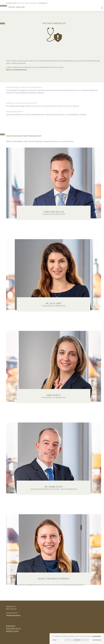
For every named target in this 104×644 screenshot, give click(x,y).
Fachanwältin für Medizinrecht (54, 306)
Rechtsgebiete (34, 3)
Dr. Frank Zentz (54, 487)
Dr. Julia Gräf (54, 303)
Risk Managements (59, 115)
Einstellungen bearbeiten (97, 640)
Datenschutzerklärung (97, 636)
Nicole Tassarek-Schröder (54, 579)
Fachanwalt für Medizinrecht (54, 214)
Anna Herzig (54, 395)
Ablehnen (55, 640)
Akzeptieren (77, 640)
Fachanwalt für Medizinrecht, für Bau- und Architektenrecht (54, 489)
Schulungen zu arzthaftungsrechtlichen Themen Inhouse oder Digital (54, 106)
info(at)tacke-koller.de (13, 615)
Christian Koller (54, 212)
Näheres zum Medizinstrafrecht (16, 70)
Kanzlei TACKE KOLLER (23, 3)
